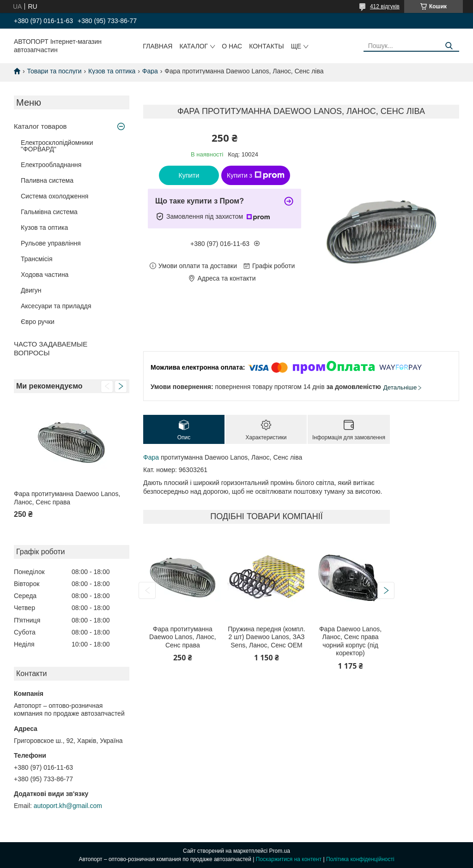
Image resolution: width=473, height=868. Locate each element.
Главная (158, 46)
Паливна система (47, 180)
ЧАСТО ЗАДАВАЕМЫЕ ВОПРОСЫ (51, 348)
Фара (150, 71)
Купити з (256, 175)
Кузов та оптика (112, 71)
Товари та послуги (54, 71)
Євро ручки (38, 322)
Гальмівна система (49, 212)
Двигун (31, 290)
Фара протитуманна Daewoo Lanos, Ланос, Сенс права (67, 498)
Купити (189, 175)
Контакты (267, 46)
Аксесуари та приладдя (56, 306)
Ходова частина (45, 275)
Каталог (194, 46)
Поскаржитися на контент (289, 859)
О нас (232, 46)
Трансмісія (37, 259)
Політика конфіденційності (360, 859)
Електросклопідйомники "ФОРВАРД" (57, 146)
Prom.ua (280, 851)
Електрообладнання (51, 165)
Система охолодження (55, 196)
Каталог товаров (40, 126)
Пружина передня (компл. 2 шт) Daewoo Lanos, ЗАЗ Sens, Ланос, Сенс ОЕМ (266, 637)
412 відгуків (385, 6)
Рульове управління (51, 243)
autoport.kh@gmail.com (68, 806)
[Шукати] (449, 46)
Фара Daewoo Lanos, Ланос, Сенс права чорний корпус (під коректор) (350, 641)
